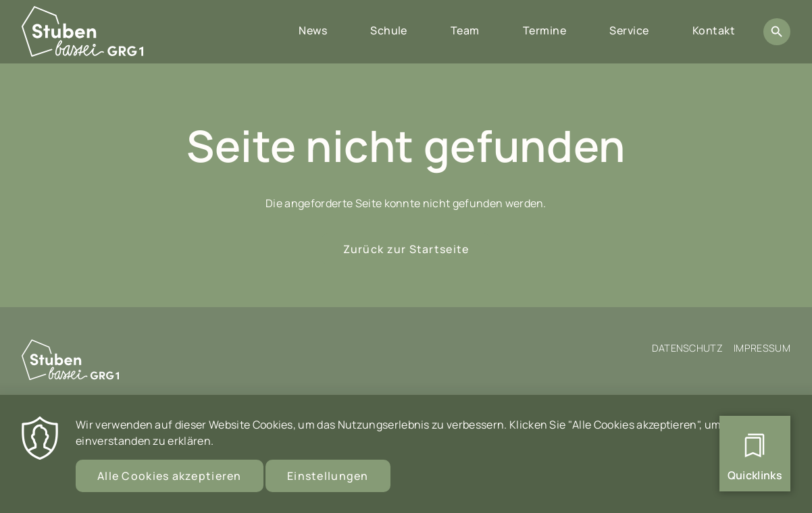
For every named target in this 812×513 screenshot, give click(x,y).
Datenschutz (688, 348)
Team (465, 30)
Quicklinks (755, 475)
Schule (389, 30)
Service (629, 30)
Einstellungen (328, 484)
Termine (544, 30)
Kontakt (714, 30)
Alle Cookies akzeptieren (170, 484)
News (313, 30)
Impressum (762, 348)
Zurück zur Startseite (406, 249)
